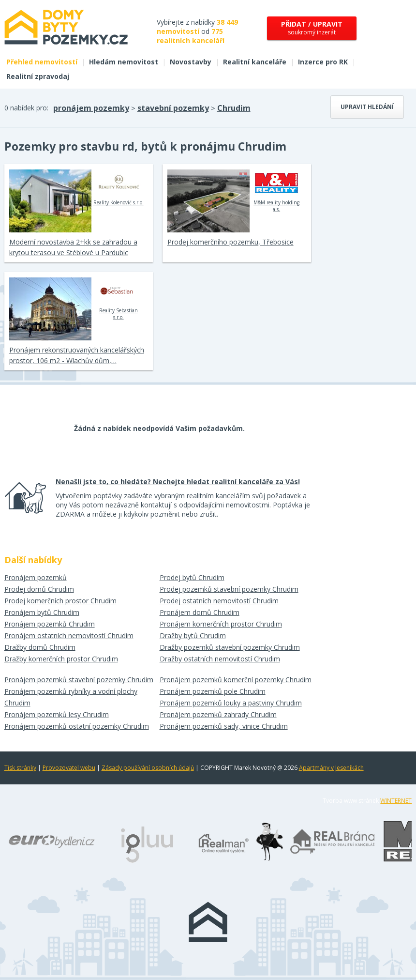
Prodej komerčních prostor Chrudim (60, 601)
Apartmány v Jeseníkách (331, 768)
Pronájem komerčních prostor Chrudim (221, 624)
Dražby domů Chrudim (40, 647)
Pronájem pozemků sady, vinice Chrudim (224, 726)
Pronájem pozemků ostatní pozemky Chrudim (77, 726)
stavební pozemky (173, 108)
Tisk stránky (20, 768)
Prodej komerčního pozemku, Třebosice (230, 242)
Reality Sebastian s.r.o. (118, 299)
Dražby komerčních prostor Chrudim (61, 659)
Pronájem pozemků (36, 577)
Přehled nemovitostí (42, 62)
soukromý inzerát (312, 28)
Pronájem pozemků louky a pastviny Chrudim (231, 703)
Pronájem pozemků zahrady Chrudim (218, 714)
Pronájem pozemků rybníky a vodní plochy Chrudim (71, 697)
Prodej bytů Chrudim (192, 577)
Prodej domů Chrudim (39, 589)
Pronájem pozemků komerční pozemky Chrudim (236, 680)
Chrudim (234, 108)
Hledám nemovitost (124, 62)
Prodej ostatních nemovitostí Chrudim (219, 601)
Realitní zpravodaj (38, 76)
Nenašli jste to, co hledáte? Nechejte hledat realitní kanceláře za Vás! (178, 482)
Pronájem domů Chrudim (200, 612)
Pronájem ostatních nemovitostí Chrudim (69, 635)
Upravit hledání (367, 107)
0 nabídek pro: (26, 108)
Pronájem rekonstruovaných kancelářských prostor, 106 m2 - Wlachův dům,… (77, 355)
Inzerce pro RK (323, 62)
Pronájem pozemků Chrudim (50, 624)
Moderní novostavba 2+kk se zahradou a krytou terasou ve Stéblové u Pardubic (73, 247)
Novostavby (191, 62)
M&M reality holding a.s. (276, 191)
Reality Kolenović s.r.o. (119, 187)
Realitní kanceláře (255, 62)
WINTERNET (396, 801)
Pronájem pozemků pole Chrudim (213, 691)
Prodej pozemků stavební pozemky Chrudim (229, 589)
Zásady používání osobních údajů (148, 768)
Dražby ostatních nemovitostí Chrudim (220, 659)
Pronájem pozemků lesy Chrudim (57, 714)
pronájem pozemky (91, 108)
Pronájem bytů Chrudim (42, 612)
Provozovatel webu (69, 768)
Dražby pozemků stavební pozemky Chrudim (230, 647)
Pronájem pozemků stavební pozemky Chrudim (79, 680)
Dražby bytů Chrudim (193, 635)
